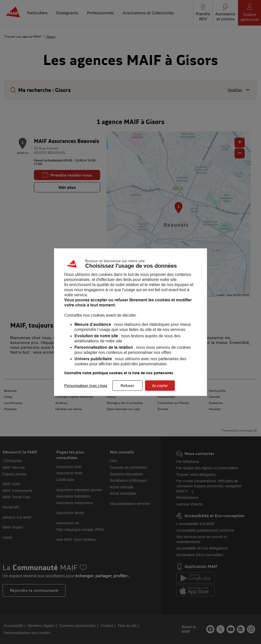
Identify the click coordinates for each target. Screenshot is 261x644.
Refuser (127, 386)
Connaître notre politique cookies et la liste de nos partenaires (119, 373)
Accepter (160, 386)
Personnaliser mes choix (86, 386)
